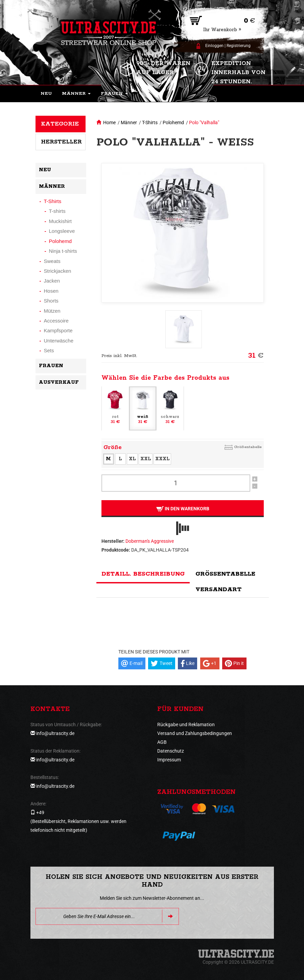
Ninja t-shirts (63, 251)
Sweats (52, 261)
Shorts (51, 301)
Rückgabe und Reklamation (186, 725)
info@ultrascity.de (55, 733)
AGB (162, 742)
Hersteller (61, 142)
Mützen (52, 311)
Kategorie (60, 124)
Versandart (218, 589)
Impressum (169, 760)
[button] (76, 94)
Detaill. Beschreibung (143, 574)
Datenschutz (171, 751)
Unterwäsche (59, 341)
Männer (129, 122)
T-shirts (57, 211)
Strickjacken (58, 271)
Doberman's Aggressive (150, 541)
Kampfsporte (58, 330)
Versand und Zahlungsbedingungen (195, 733)
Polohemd (173, 122)
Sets (49, 350)
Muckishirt (61, 221)
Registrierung (239, 46)
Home (109, 122)
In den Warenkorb (182, 509)
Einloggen (214, 46)
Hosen (51, 291)
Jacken (52, 281)
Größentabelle (248, 447)
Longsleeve (62, 231)
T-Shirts (150, 122)
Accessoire (56, 321)
